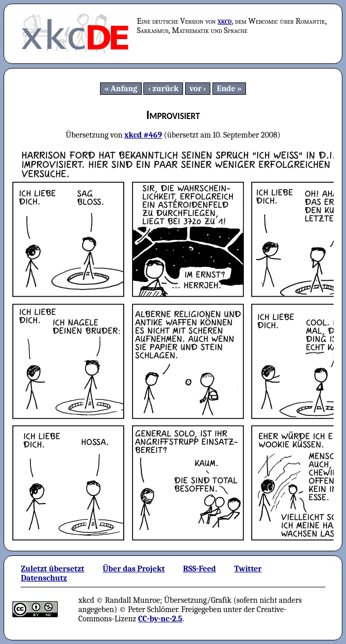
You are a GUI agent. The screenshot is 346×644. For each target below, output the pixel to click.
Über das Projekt (134, 569)
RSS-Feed (200, 569)
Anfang (124, 89)
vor (195, 89)
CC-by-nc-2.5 (160, 619)
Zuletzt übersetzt (52, 569)
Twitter (248, 569)
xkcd (225, 21)
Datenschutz (44, 578)
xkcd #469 (143, 135)
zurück (166, 89)
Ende (226, 89)
